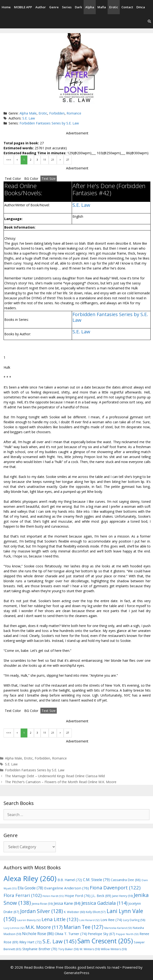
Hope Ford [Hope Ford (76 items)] (78, 896)
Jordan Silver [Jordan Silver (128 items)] (42, 911)
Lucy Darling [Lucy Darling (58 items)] (134, 920)
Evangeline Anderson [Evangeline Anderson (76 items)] (67, 888)
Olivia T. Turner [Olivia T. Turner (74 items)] (71, 934)
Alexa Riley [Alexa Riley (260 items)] (30, 878)
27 (68, 160)
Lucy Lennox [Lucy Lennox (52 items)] (14, 928)
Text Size (49, 179)
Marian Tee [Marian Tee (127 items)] (84, 927)
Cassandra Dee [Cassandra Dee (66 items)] (126, 880)
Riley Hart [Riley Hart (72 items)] (30, 942)
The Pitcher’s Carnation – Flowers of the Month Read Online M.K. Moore (61, 782)
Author (41, 7)
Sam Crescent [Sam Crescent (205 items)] (105, 941)
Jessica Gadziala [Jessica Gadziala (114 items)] (104, 903)
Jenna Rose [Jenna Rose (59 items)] (42, 904)
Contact (127, 7)
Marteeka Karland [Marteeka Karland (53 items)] (118, 928)
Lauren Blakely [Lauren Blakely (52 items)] (29, 920)
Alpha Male (28, 113)
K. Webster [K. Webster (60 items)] (74, 912)
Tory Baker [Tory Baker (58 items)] (68, 949)
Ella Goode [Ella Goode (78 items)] (30, 888)
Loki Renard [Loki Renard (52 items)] (89, 920)
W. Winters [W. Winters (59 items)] (90, 949)
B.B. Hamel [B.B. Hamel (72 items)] (70, 880)
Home (6, 7)
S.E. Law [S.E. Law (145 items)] (60, 941)
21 (53, 160)
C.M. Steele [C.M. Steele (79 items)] (96, 880)
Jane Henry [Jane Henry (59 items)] (122, 896)
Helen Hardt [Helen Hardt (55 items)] (53, 896)
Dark (78, 7)
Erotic (114, 7)
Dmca (141, 7)
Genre (54, 7)
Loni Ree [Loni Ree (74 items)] (111, 920)
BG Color (31, 179)
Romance (74, 113)
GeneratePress (77, 973)
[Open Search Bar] (149, 21)
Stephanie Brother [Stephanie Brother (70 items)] (40, 949)
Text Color (13, 179)
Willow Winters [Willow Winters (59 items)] (114, 949)
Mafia (102, 7)
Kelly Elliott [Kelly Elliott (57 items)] (96, 912)
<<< (9, 160)
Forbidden (57, 113)
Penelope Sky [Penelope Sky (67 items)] (101, 934)
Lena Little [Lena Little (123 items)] (60, 919)
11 (45, 160)
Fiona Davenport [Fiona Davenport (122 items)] (115, 887)
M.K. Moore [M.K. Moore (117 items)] (44, 927)
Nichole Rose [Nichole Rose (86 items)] (38, 934)
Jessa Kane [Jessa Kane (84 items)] (67, 903)
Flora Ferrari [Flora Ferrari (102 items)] (23, 895)
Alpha (90, 7)
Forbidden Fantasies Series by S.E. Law (49, 123)
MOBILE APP (23, 7)
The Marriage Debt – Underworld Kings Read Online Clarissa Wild (55, 776)
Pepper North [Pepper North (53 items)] (127, 934)
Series (67, 7)
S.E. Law (29, 118)
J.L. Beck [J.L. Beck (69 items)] (101, 896)
